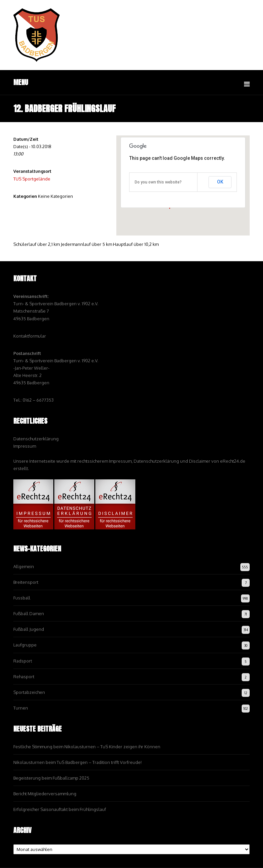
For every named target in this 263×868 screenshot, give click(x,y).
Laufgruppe (25, 645)
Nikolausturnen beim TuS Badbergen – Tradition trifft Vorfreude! (77, 762)
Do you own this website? (158, 182)
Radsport (23, 661)
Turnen (21, 708)
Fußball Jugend (29, 629)
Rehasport (24, 677)
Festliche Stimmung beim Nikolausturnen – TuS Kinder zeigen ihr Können (87, 747)
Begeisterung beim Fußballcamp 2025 (51, 778)
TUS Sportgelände (32, 179)
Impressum (25, 446)
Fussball (22, 598)
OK (220, 182)
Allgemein (24, 566)
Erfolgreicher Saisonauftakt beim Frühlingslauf (60, 809)
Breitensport (26, 582)
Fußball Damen (29, 613)
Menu (21, 82)
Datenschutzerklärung (36, 439)
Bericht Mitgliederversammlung (45, 794)
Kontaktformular (30, 336)
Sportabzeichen (29, 692)
